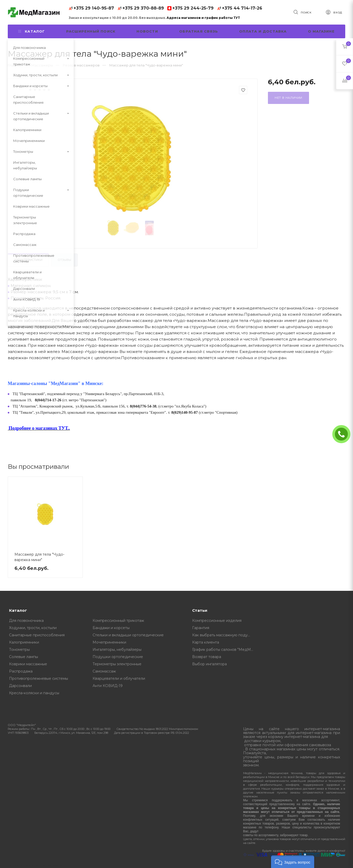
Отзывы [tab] (64, 260)
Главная (15, 65)
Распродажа (21, 671)
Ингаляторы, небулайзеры (117, 650)
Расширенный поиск (91, 31)
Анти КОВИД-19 (108, 686)
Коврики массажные (28, 664)
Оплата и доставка (263, 31)
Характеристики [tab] (28, 260)
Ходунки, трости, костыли (33, 628)
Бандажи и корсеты (111, 628)
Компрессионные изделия (217, 621)
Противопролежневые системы (39, 678)
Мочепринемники (109, 642)
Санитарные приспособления (37, 635)
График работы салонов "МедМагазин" (224, 650)
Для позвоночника (26, 621)
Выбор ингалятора (209, 664)
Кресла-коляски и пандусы (34, 693)
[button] (293, 862)
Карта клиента (206, 642)
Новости (147, 31)
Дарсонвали (20, 686)
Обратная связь (199, 31)
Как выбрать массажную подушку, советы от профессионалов (224, 635)
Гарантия (201, 628)
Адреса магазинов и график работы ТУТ (203, 18)
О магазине (321, 31)
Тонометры (19, 650)
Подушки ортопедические (118, 657)
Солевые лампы (24, 657)
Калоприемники (24, 642)
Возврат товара (207, 657)
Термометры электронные (117, 664)
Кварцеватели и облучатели (119, 678)
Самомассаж (104, 671)
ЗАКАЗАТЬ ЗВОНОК (343, 434)
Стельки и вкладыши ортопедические (128, 635)
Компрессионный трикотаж (118, 621)
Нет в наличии (288, 98)
